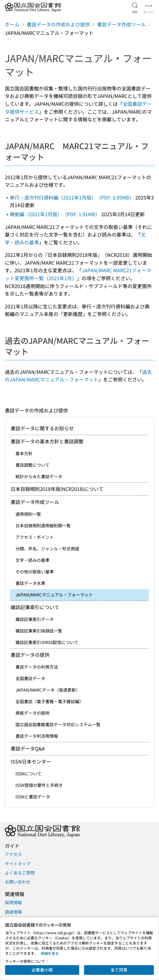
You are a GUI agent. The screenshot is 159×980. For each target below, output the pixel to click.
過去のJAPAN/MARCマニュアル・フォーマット (78, 376)
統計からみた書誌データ (39, 476)
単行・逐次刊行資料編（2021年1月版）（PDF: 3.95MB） (72, 197)
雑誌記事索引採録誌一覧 (39, 631)
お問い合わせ (18, 882)
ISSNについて (29, 774)
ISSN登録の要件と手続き (39, 785)
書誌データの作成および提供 (58, 24)
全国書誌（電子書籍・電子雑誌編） (49, 701)
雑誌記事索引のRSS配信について (47, 642)
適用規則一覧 (28, 514)
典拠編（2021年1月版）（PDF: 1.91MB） (55, 214)
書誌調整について (32, 465)
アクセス (13, 854)
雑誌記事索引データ (35, 619)
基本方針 (24, 453)
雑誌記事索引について (35, 607)
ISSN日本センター (31, 761)
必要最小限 (42, 970)
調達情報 (13, 912)
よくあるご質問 (20, 873)
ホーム (12, 24)
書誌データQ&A (28, 748)
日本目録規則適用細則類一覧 (43, 525)
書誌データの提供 (30, 655)
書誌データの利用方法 (37, 667)
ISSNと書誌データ (33, 797)
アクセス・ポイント (35, 537)
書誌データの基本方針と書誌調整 (47, 441)
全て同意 (119, 970)
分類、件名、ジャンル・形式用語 (47, 549)
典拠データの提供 (32, 713)
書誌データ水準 (30, 583)
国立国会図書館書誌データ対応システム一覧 (58, 724)
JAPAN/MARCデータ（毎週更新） (48, 690)
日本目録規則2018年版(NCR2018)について (57, 489)
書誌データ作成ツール (121, 24)
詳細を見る (50, 953)
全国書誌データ (30, 678)
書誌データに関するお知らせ (42, 428)
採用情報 (13, 902)
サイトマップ (18, 864)
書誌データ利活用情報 (37, 736)
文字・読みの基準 (32, 560)
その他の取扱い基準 (35, 572)
